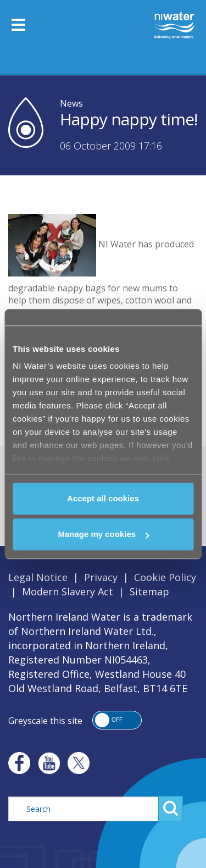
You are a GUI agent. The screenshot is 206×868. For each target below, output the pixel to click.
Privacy (101, 577)
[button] (117, 720)
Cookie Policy (165, 577)
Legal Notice (38, 577)
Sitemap (149, 591)
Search (171, 809)
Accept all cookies (103, 498)
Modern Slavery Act (68, 591)
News (71, 103)
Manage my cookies (103, 534)
